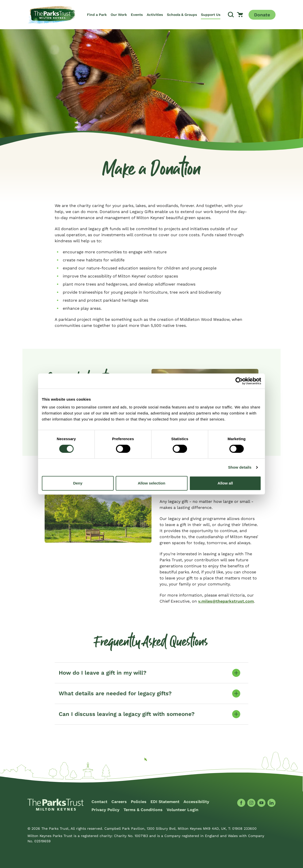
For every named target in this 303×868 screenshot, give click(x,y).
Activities (155, 15)
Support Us (211, 15)
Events (137, 15)
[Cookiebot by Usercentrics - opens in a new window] (239, 381)
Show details (240, 467)
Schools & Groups (182, 15)
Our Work (119, 15)
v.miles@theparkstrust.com (226, 601)
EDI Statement (165, 802)
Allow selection (151, 483)
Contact (99, 802)
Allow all (225, 483)
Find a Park (97, 15)
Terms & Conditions (143, 810)
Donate (262, 15)
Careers (119, 802)
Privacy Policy (105, 810)
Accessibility (196, 802)
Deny (78, 483)
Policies (139, 802)
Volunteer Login (183, 810)
